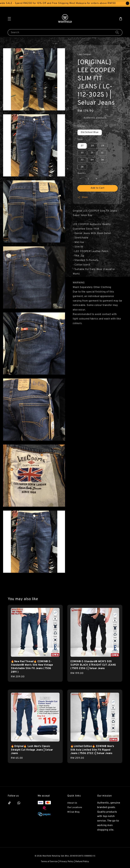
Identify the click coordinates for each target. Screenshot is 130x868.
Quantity (82, 173)
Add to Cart (98, 188)
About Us (72, 803)
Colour (81, 126)
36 (102, 160)
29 (103, 146)
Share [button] (83, 197)
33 (82, 160)
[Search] (117, 32)
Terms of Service (49, 862)
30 (82, 153)
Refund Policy (82, 862)
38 (82, 167)
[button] (9, 19)
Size (80, 140)
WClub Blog (73, 812)
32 (102, 153)
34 (92, 160)
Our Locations (75, 807)
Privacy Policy (67, 862)
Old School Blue (90, 132)
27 (82, 146)
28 (92, 146)
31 (92, 153)
